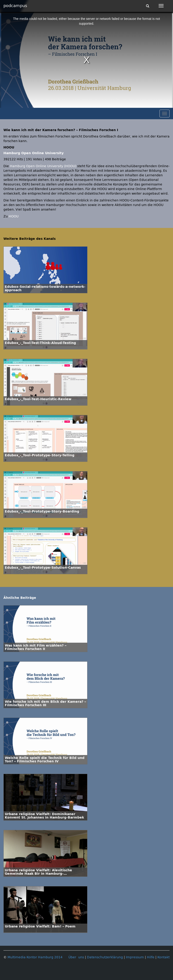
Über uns (76, 957)
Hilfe (151, 957)
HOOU (14, 216)
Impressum (135, 957)
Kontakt (164, 957)
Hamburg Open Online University (34, 153)
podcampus (15, 6)
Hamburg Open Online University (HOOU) (43, 166)
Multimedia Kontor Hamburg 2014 (35, 957)
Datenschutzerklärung (105, 957)
